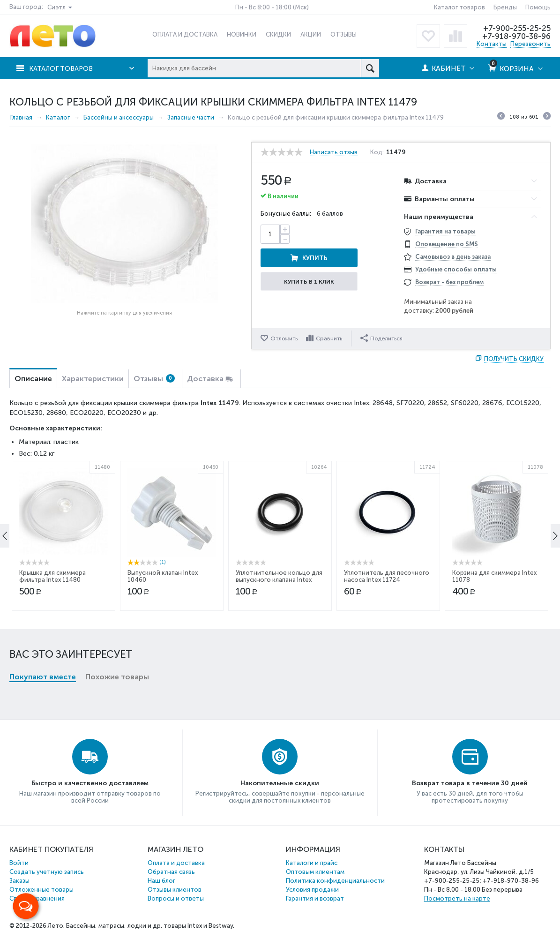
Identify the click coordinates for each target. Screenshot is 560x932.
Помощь (538, 7)
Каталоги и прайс (312, 863)
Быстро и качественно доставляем (90, 783)
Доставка (205, 379)
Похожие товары (117, 523)
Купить (347, 234)
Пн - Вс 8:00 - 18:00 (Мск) (272, 7)
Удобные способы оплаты (456, 269)
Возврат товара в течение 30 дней (470, 783)
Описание (33, 379)
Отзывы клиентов (175, 890)
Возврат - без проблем (449, 282)
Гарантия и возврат (315, 898)
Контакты (492, 44)
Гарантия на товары (445, 231)
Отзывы (154, 379)
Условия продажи (312, 890)
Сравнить (329, 338)
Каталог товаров (459, 7)
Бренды (505, 7)
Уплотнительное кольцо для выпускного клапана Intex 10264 (279, 661)
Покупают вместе (43, 523)
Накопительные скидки (280, 783)
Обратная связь (171, 872)
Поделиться (382, 338)
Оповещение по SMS (447, 244)
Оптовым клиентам (315, 872)
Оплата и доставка (176, 863)
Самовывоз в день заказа (453, 257)
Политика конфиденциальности (335, 881)
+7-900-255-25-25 (516, 28)
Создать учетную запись (47, 872)
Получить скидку (514, 359)
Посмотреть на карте (457, 898)
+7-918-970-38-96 (516, 36)
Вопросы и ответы (176, 898)
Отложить (284, 338)
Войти (19, 863)
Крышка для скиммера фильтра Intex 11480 (52, 657)
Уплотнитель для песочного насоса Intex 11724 (387, 657)
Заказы (19, 881)
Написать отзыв (334, 152)
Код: (379, 152)
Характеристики (93, 379)
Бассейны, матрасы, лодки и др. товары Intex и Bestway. (150, 926)
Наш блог (161, 881)
